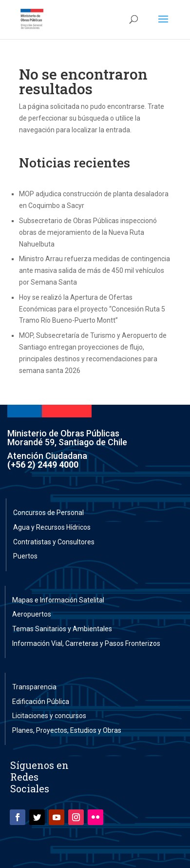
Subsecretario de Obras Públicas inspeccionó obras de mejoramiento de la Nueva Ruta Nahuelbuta (88, 232)
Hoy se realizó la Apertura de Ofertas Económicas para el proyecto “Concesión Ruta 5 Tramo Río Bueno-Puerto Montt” (92, 309)
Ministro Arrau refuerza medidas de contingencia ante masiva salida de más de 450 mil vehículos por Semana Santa (95, 270)
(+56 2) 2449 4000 (43, 465)
